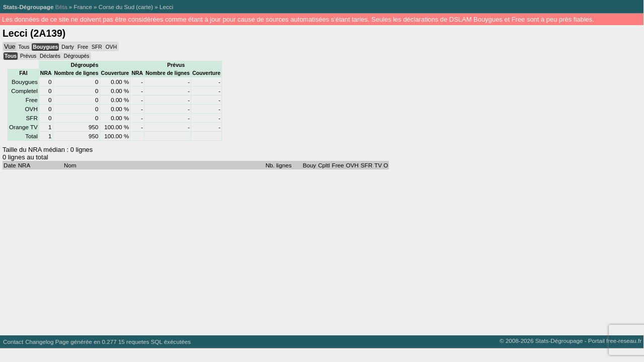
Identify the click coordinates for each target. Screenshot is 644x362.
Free (83, 47)
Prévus (28, 56)
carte (144, 7)
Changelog (39, 342)
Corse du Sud (116, 7)
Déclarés (50, 56)
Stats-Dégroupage (28, 7)
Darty (68, 47)
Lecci (166, 7)
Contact (13, 342)
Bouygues (45, 47)
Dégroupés (77, 56)
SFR (97, 47)
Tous (24, 47)
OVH (111, 47)
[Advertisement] (302, 250)
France (83, 7)
